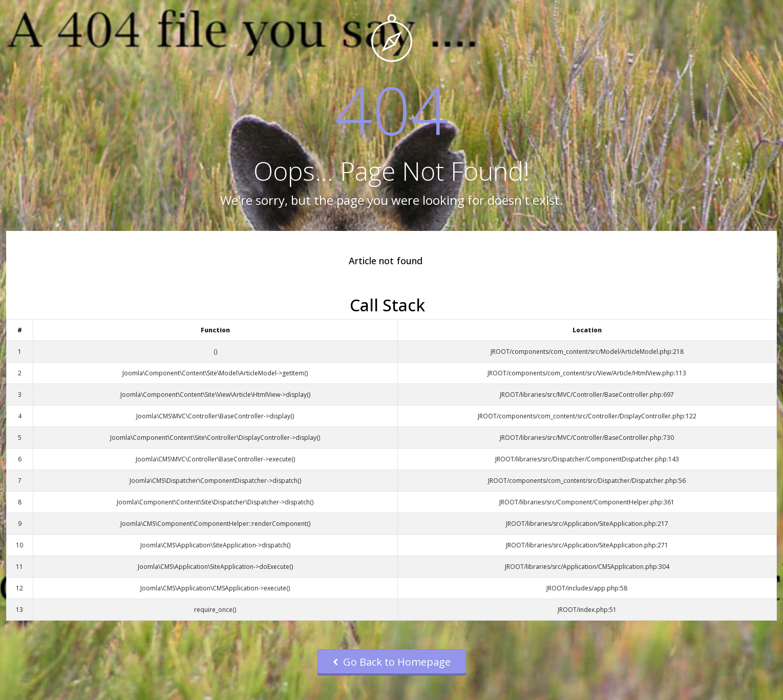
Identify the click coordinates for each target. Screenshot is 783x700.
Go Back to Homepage (392, 662)
